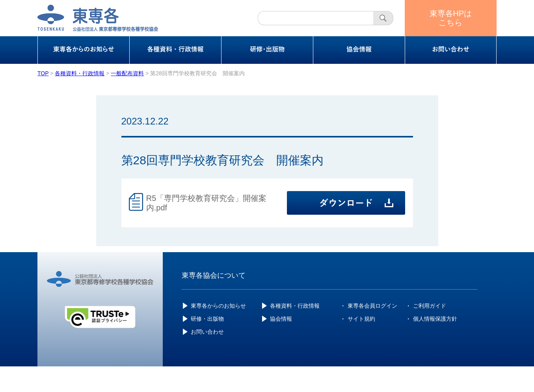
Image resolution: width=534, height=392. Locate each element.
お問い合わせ (207, 332)
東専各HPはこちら (451, 18)
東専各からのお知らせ (218, 306)
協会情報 (281, 319)
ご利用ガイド (430, 306)
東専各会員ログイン (372, 306)
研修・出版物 (207, 319)
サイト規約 (361, 319)
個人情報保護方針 (435, 319)
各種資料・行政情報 (295, 306)
